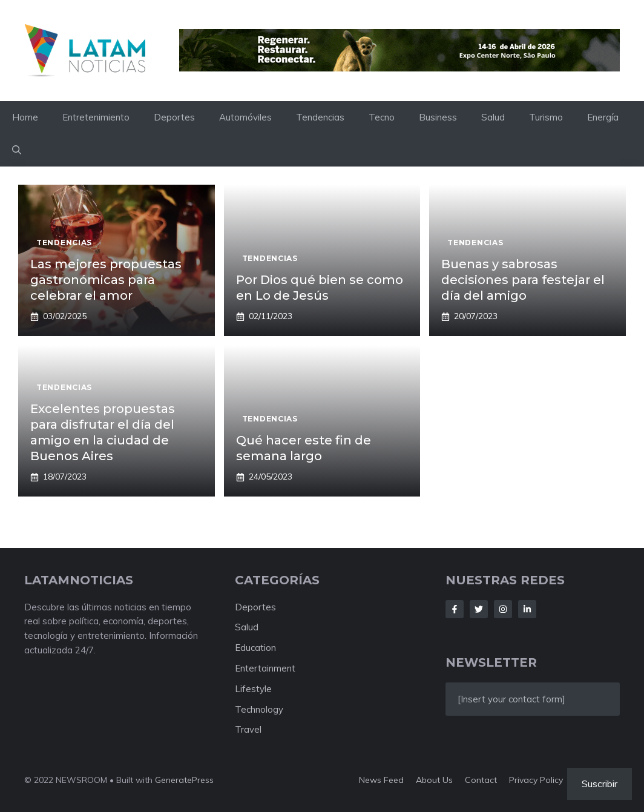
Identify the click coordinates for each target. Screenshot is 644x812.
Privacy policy (536, 780)
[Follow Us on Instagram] (503, 609)
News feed (381, 780)
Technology (259, 709)
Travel (248, 729)
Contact (481, 780)
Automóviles (245, 117)
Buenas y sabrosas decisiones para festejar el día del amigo (523, 280)
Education (255, 648)
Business (438, 117)
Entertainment (265, 668)
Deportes (174, 117)
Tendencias (320, 117)
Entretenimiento (96, 117)
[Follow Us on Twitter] (479, 609)
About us (434, 780)
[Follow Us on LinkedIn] (527, 609)
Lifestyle (253, 689)
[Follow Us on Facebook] (455, 609)
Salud (493, 117)
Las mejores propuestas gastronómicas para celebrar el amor (106, 280)
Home (25, 117)
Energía (603, 117)
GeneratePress (184, 780)
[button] (17, 150)
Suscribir (600, 784)
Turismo (546, 117)
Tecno (382, 117)
